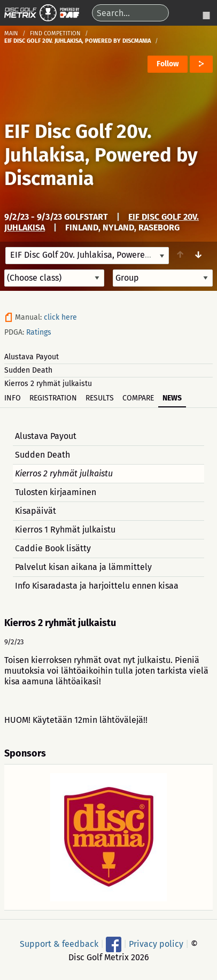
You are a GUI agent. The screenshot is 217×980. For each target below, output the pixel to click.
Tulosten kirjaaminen (56, 492)
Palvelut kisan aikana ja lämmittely (83, 567)
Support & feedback (59, 943)
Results (100, 398)
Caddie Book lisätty (53, 548)
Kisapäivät (36, 511)
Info (13, 398)
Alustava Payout (32, 357)
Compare (138, 398)
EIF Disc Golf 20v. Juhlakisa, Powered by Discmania (101, 155)
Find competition (55, 33)
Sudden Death (28, 370)
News (172, 398)
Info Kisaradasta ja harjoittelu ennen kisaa (97, 586)
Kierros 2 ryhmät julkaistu (48, 384)
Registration (53, 398)
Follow (168, 64)
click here (60, 317)
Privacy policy (156, 943)
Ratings (39, 332)
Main (11, 33)
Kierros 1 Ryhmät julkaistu (65, 530)
